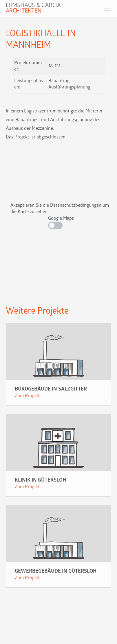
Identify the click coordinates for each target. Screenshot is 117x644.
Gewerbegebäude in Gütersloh (56, 571)
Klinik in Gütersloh (40, 480)
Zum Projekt (27, 396)
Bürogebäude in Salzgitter (51, 389)
